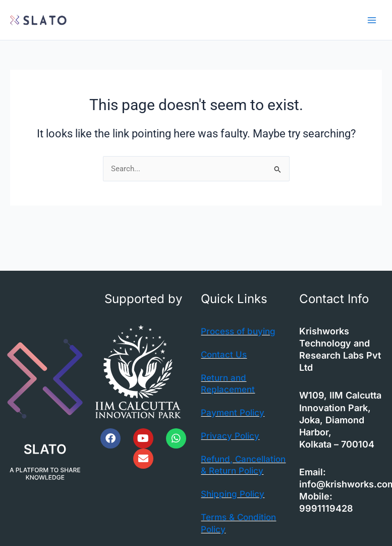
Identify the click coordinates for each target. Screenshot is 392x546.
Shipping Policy (235, 506)
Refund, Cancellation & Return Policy (232, 471)
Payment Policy (235, 412)
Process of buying (241, 331)
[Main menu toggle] (372, 20)
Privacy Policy (232, 436)
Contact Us (225, 354)
